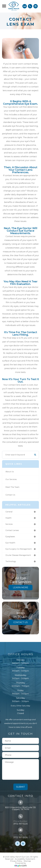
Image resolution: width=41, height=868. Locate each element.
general (9, 512)
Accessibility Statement (25, 859)
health (8, 518)
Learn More (21, 587)
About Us (10, 472)
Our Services (11, 479)
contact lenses (12, 530)
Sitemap (27, 861)
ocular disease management (18, 555)
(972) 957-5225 (21, 824)
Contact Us (10, 495)
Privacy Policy (16, 861)
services (9, 524)
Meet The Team (12, 487)
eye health (10, 543)
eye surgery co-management (19, 549)
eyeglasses (10, 537)
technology (11, 561)
